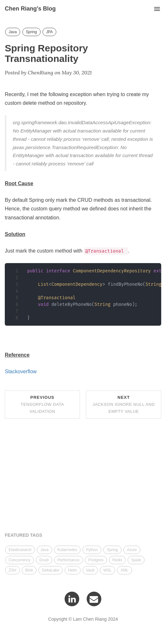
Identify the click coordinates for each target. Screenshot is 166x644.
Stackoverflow (21, 371)
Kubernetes (67, 550)
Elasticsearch (20, 550)
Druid (44, 560)
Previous (43, 404)
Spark (136, 560)
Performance (69, 560)
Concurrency (20, 560)
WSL (107, 570)
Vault (90, 570)
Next (124, 404)
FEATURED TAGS (24, 535)
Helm (73, 570)
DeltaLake (51, 570)
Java (13, 32)
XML (125, 570)
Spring (32, 32)
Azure (132, 550)
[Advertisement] (83, 476)
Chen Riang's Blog (30, 9)
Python (92, 550)
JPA (49, 32)
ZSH (12, 570)
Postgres (96, 560)
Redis (117, 560)
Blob (29, 570)
